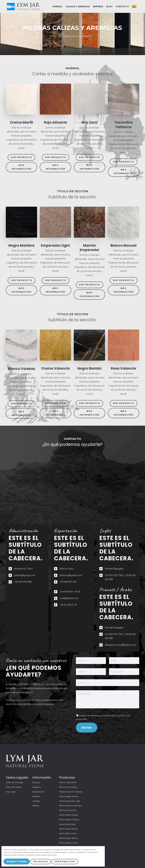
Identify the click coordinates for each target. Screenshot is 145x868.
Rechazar (41, 862)
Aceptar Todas (17, 862)
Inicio (53, 36)
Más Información (21, 167)
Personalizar (65, 862)
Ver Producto (22, 157)
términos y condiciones (102, 716)
